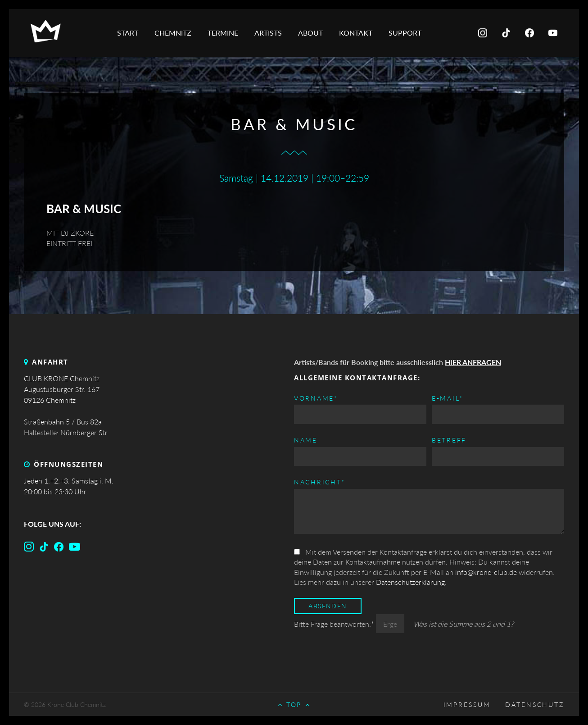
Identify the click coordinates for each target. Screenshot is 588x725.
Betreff (449, 440)
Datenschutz (535, 704)
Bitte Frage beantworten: (335, 624)
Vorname (316, 398)
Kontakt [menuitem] (356, 33)
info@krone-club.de (486, 572)
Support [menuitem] (405, 33)
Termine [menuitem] (223, 33)
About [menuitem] (310, 33)
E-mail (448, 398)
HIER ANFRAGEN (473, 362)
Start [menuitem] (128, 33)
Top (294, 704)
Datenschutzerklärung (410, 582)
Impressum (467, 704)
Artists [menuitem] (268, 33)
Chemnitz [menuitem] (173, 33)
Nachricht (320, 481)
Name (306, 440)
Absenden (328, 606)
